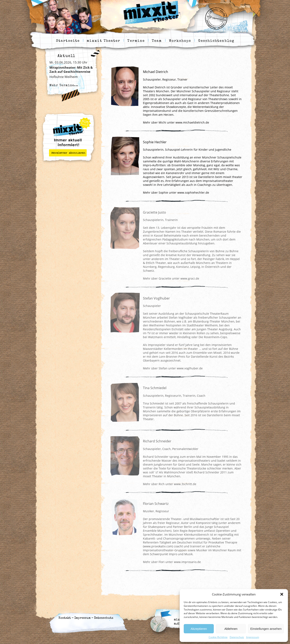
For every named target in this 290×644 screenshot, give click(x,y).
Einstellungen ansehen (266, 629)
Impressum (253, 637)
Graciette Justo (154, 212)
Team (157, 41)
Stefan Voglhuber (156, 298)
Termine (136, 41)
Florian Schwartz (156, 504)
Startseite (68, 41)
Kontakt (65, 618)
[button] (282, 594)
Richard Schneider (157, 441)
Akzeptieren (199, 629)
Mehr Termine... (64, 85)
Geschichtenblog (216, 41)
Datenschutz (237, 637)
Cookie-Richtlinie (218, 637)
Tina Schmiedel (155, 388)
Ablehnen (231, 629)
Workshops (180, 41)
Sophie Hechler (155, 142)
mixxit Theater (103, 41)
